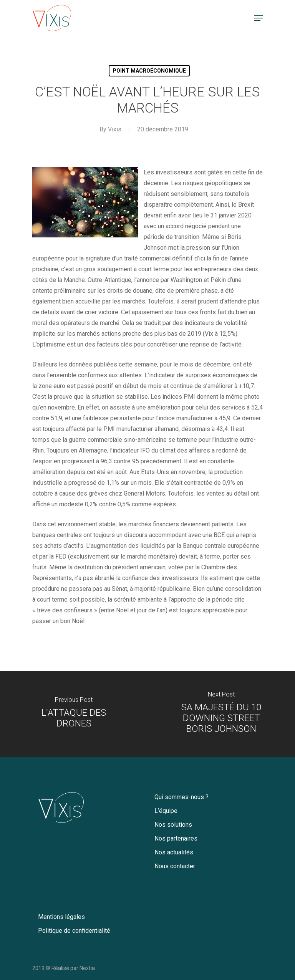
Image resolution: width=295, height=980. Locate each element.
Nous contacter (175, 866)
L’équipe (166, 811)
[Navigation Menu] (259, 18)
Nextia (87, 968)
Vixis (115, 129)
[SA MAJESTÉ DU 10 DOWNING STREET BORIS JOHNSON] (221, 714)
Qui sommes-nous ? (181, 797)
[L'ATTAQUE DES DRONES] (74, 714)
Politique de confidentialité (74, 931)
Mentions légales (61, 917)
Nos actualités (174, 852)
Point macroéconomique (149, 71)
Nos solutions (173, 825)
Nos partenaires (176, 838)
